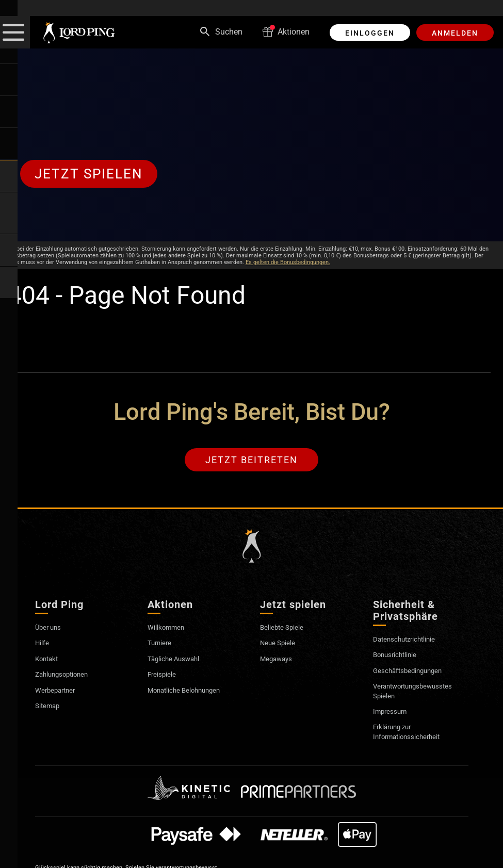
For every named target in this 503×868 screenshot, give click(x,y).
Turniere (162, 645)
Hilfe (44, 645)
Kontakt (49, 661)
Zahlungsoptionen (68, 676)
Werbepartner (59, 692)
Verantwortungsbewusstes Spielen (420, 693)
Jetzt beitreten (251, 461)
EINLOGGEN (370, 33)
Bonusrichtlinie (399, 657)
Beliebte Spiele (286, 629)
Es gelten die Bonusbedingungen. (288, 262)
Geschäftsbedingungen (414, 673)
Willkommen (170, 629)
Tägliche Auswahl (179, 661)
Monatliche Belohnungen (192, 692)
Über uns (51, 629)
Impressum (392, 714)
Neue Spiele (281, 645)
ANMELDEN (455, 33)
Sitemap (50, 708)
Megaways (279, 661)
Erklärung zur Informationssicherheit (413, 734)
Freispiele (164, 676)
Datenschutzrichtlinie (410, 641)
